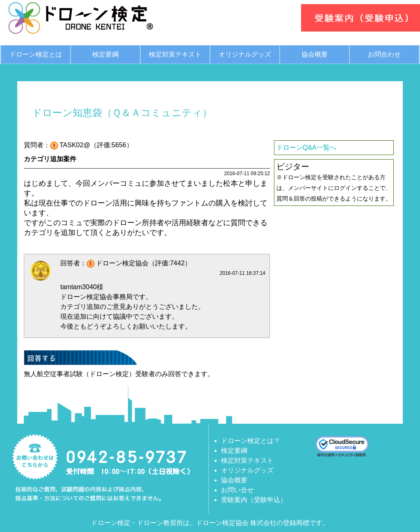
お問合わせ (384, 54)
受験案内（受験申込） (254, 500)
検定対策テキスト (175, 54)
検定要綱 (105, 54)
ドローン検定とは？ (251, 441)
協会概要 (315, 54)
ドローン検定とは (36, 54)
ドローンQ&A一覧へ (306, 147)
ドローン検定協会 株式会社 (236, 523)
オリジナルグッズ (245, 54)
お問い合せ (237, 490)
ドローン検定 (111, 523)
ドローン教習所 (160, 523)
